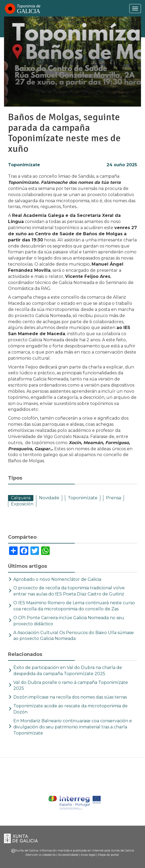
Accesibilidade (68, 855)
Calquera (21, 498)
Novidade (49, 498)
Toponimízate (24, 165)
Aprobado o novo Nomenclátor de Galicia (57, 579)
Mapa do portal (108, 855)
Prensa (113, 498)
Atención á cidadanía (40, 855)
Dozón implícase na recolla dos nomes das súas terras (70, 697)
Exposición (22, 504)
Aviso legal (88, 855)
